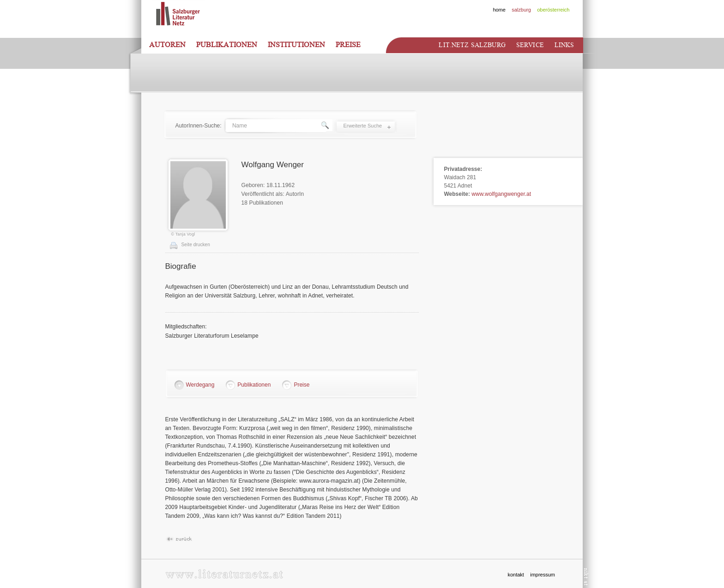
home (499, 10)
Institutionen (296, 45)
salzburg (521, 10)
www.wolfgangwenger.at (501, 194)
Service (530, 45)
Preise (348, 45)
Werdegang (200, 385)
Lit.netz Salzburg (472, 45)
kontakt (516, 575)
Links (564, 45)
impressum (543, 575)
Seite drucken (196, 245)
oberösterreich (553, 10)
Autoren (167, 45)
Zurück (179, 539)
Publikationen (227, 45)
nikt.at (586, 577)
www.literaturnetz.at (224, 574)
